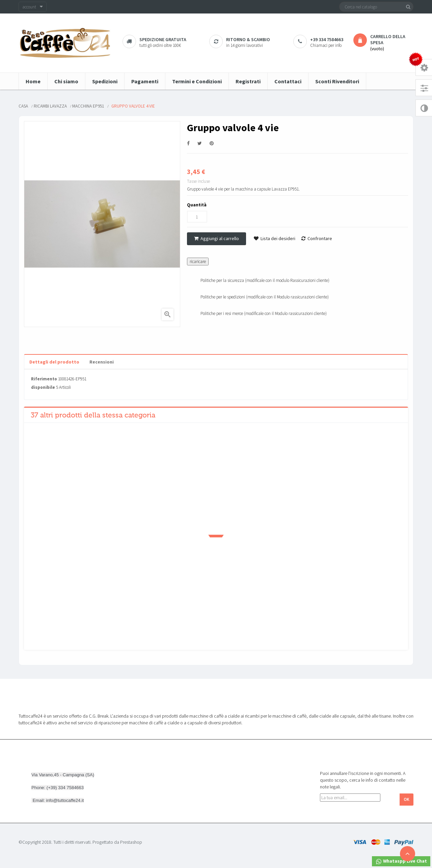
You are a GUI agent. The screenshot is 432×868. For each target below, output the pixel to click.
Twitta (200, 143)
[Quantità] (197, 217)
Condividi (188, 143)
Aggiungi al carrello (217, 238)
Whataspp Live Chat (401, 861)
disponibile (43, 387)
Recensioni (102, 362)
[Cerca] (376, 7)
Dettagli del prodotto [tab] (54, 362)
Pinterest (212, 143)
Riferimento (44, 379)
